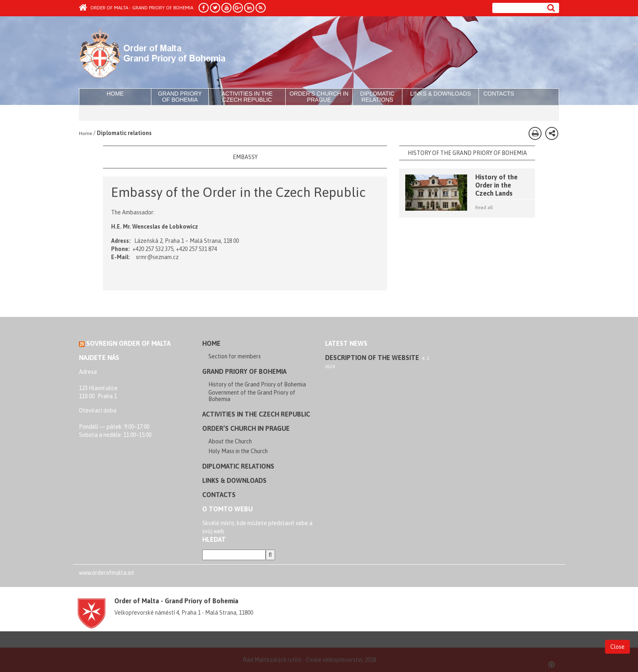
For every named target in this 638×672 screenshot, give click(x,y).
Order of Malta (155, 53)
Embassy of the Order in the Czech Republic (238, 192)
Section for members (235, 356)
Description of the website (372, 358)
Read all (484, 207)
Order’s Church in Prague (246, 428)
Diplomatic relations (377, 97)
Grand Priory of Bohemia (180, 97)
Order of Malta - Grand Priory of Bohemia (136, 8)
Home (115, 94)
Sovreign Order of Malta (128, 343)
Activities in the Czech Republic (247, 97)
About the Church (230, 441)
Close (617, 646)
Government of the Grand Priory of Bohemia (252, 396)
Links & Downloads (440, 94)
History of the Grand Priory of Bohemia (257, 384)
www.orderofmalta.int (107, 573)
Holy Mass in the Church (238, 451)
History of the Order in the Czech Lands (496, 185)
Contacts (499, 94)
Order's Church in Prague (319, 97)
